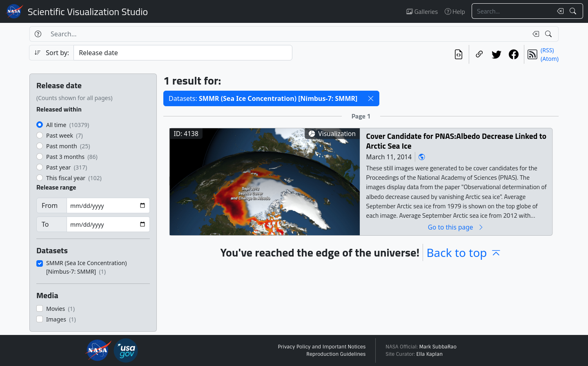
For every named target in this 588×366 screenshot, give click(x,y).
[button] (371, 98)
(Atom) (550, 59)
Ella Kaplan (430, 354)
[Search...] (512, 11)
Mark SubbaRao (438, 347)
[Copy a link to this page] (479, 54)
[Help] (38, 34)
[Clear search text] (559, 11)
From (50, 205)
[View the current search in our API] (459, 54)
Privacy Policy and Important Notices (322, 347)
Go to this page (456, 227)
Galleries (422, 11)
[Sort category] (183, 53)
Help (455, 11)
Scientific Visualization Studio (88, 11)
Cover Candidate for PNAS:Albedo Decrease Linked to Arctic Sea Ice (456, 141)
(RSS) (547, 50)
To (45, 224)
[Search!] (574, 11)
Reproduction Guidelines (336, 354)
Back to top (464, 252)
